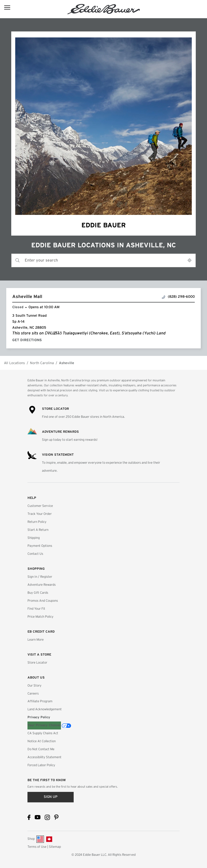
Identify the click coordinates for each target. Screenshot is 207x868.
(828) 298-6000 (178, 297)
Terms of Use (37, 847)
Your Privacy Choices (44, 725)
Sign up (51, 797)
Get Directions (28, 340)
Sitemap (55, 847)
